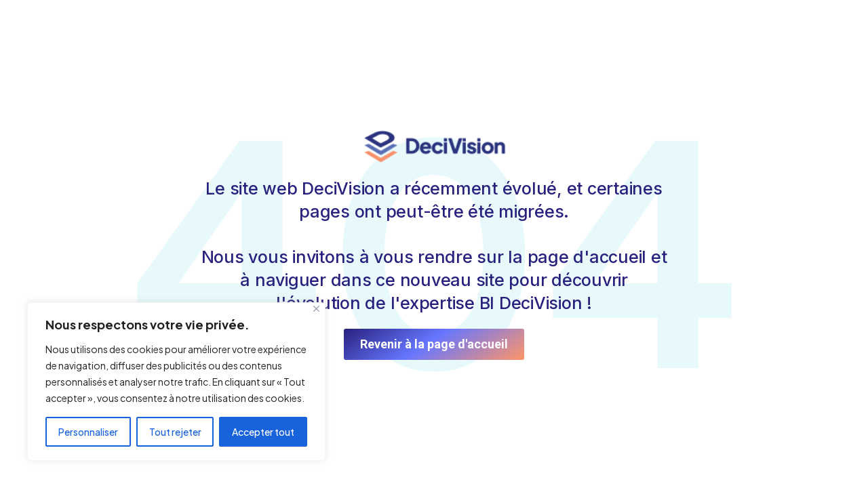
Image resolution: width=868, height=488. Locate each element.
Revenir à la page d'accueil (434, 344)
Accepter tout (263, 432)
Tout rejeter (175, 432)
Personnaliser (88, 432)
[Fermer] (316, 309)
